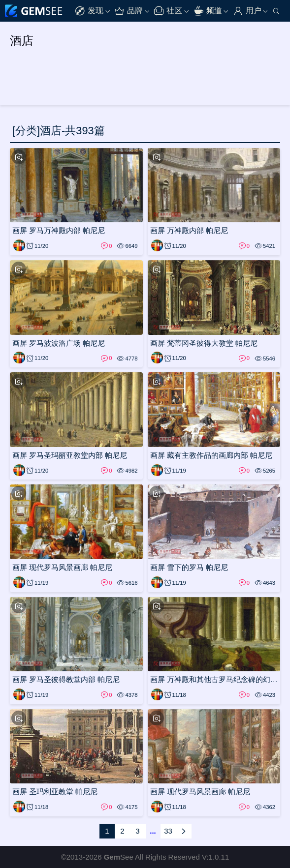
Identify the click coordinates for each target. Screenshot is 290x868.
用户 (247, 11)
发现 (89, 11)
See (119, 857)
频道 (208, 11)
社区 (168, 11)
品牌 (129, 11)
